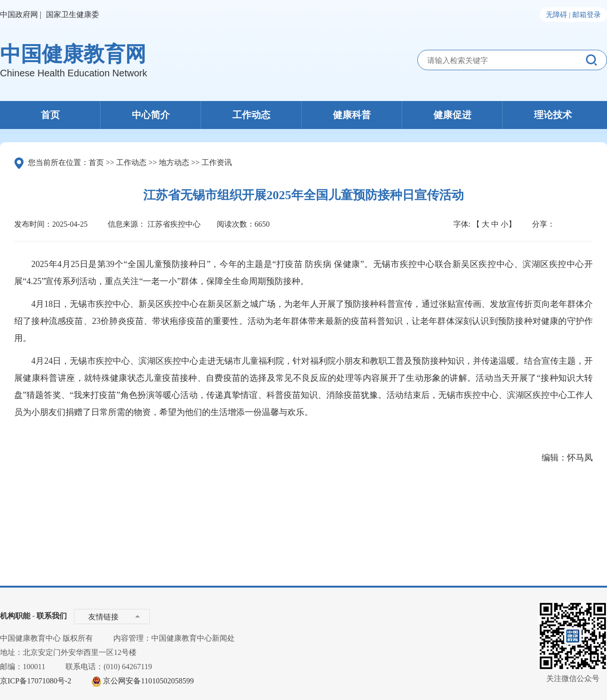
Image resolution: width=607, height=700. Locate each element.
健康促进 (452, 115)
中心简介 (151, 115)
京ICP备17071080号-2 (36, 681)
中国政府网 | (21, 14)
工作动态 (251, 115)
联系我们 (52, 616)
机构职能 (15, 616)
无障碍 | (558, 15)
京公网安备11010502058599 (148, 681)
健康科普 (352, 115)
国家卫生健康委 (73, 14)
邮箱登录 (587, 15)
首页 (50, 115)
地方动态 (174, 162)
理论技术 (553, 115)
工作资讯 (217, 162)
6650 (262, 224)
